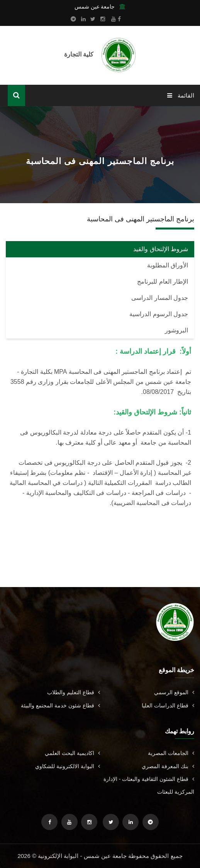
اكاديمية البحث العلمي (72, 753)
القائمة (181, 95)
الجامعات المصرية (171, 753)
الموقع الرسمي (174, 692)
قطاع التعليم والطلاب (74, 692)
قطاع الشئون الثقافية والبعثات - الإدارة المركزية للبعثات (149, 785)
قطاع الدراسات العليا (168, 705)
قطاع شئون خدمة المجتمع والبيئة (60, 705)
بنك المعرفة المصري (168, 766)
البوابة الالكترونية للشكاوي (68, 766)
